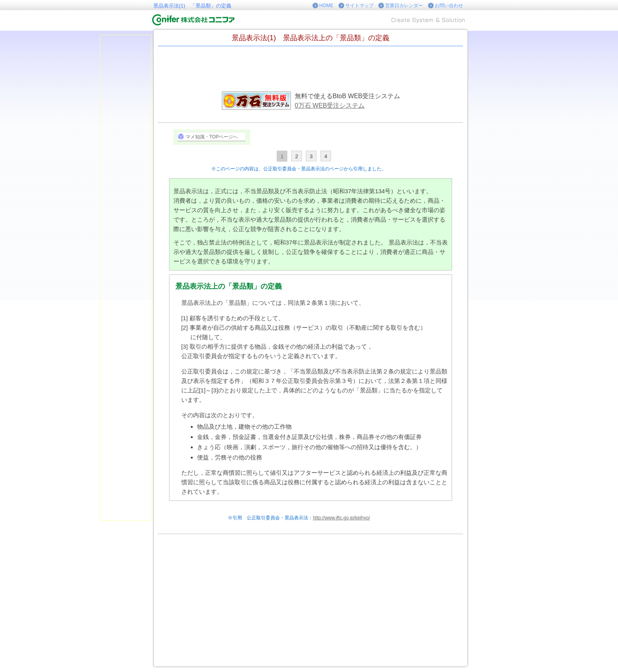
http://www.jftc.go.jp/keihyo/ (342, 518)
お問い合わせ (449, 6)
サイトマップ (359, 6)
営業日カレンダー (404, 6)
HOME (326, 6)
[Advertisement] (494, 153)
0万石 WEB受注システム (330, 105)
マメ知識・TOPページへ (212, 137)
